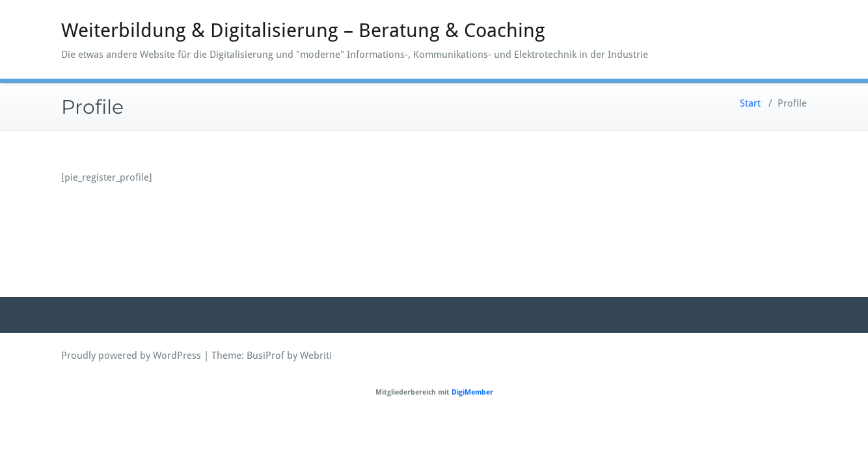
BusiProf (265, 356)
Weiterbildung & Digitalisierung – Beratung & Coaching (303, 30)
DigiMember (472, 392)
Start (750, 103)
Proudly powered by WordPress (131, 356)
